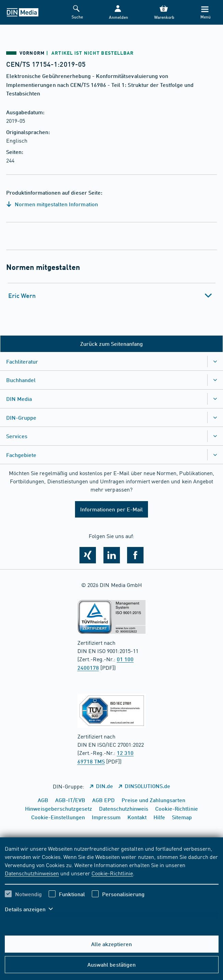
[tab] (112, 296)
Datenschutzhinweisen (32, 873)
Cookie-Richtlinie (112, 873)
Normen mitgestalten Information (52, 204)
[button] (118, 12)
